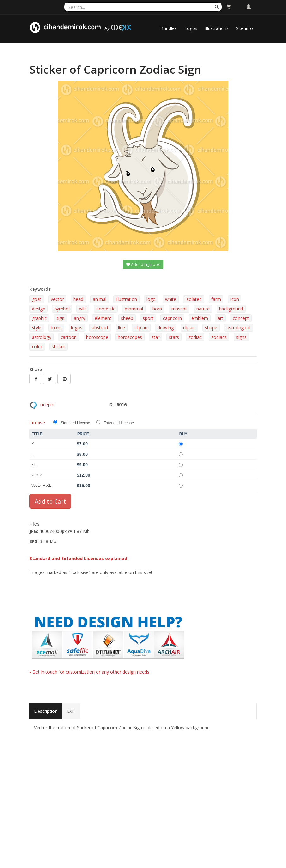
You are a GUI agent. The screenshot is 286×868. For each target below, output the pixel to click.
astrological (238, 328)
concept (241, 318)
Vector (37, 475)
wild (83, 309)
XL (34, 465)
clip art (141, 328)
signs (241, 337)
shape (211, 328)
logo (151, 299)
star (155, 337)
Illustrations (217, 28)
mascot (179, 309)
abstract (100, 328)
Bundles (169, 28)
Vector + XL (41, 486)
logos (77, 328)
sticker (58, 347)
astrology (42, 337)
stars (174, 337)
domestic (106, 309)
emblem (200, 318)
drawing (166, 328)
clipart (189, 328)
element (103, 318)
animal (100, 299)
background (231, 309)
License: (38, 422)
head (78, 299)
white (171, 299)
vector (57, 299)
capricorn (172, 318)
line (122, 328)
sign (60, 318)
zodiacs (219, 337)
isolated (194, 299)
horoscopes (130, 337)
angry (80, 318)
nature (203, 309)
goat (37, 299)
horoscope (97, 337)
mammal (134, 309)
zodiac (195, 337)
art (220, 318)
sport (148, 318)
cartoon (69, 337)
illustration (126, 299)
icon (235, 299)
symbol (62, 309)
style (37, 328)
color (37, 347)
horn (157, 309)
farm (216, 299)
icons (56, 328)
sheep (127, 318)
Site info (244, 28)
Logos (191, 28)
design (39, 309)
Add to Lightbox (143, 264)
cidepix (47, 404)
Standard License (75, 423)
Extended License (119, 423)
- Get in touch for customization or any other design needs (89, 672)
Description (46, 711)
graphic (39, 318)
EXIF (71, 711)
